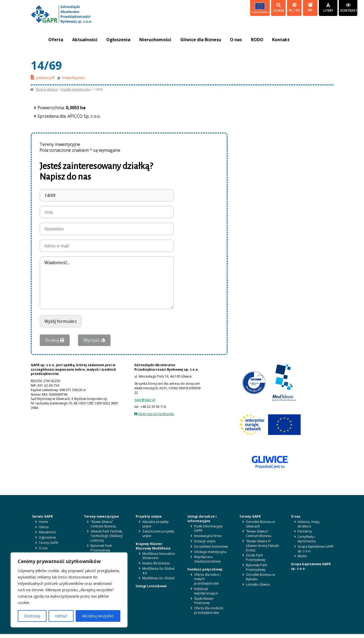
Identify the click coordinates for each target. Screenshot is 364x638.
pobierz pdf (43, 77)
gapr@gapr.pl (145, 400)
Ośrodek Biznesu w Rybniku (260, 577)
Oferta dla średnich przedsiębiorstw (209, 610)
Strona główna (47, 89)
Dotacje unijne (205, 541)
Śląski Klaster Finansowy (204, 601)
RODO (258, 40)
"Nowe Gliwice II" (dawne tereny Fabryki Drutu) (262, 546)
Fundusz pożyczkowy (205, 569)
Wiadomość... (107, 283)
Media (302, 556)
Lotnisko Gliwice (258, 584)
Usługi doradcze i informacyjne (202, 519)
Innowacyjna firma (208, 536)
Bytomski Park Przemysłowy (101, 548)
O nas (237, 40)
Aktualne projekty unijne (155, 524)
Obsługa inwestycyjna (210, 552)
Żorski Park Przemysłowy (256, 557)
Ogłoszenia (119, 40)
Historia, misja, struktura (309, 524)
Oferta (56, 40)
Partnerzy (305, 531)
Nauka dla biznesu (156, 563)
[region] (69, 590)
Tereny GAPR (48, 543)
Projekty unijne (149, 516)
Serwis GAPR (42, 516)
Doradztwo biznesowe (211, 546)
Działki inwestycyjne (76, 89)
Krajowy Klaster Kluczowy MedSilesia (153, 546)
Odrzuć (61, 616)
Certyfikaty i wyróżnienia (307, 539)
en (298, 10)
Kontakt (282, 40)
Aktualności (85, 40)
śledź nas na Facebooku (156, 414)
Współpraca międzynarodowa (207, 559)
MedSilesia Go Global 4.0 (158, 571)
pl (291, 10)
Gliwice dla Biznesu (201, 40)
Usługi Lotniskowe (151, 586)
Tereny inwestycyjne (101, 516)
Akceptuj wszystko (98, 616)
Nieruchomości (156, 40)
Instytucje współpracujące (206, 591)
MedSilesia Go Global (158, 578)
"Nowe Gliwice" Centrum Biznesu (103, 524)
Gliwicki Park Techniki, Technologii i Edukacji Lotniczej (107, 536)
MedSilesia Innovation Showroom (159, 556)
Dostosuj (32, 616)
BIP (310, 8)
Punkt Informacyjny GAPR (208, 529)
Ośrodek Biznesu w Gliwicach (260, 524)
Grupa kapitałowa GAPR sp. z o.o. (316, 549)
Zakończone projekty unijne (158, 534)
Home (43, 522)
